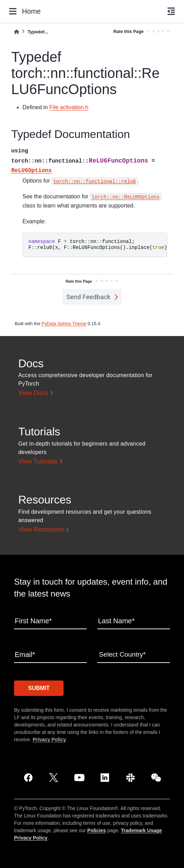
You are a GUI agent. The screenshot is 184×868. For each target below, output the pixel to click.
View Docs (33, 393)
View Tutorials (38, 461)
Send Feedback (88, 297)
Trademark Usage (141, 829)
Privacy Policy (49, 738)
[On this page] (171, 11)
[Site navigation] (13, 11)
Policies (97, 829)
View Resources (41, 530)
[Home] (17, 32)
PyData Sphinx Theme (64, 324)
